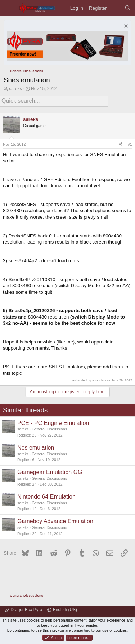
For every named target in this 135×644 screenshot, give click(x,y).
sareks (15, 89)
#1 (130, 144)
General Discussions (49, 429)
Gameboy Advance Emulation (55, 521)
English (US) (62, 610)
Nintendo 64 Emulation (46, 497)
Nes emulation (36, 448)
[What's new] (116, 8)
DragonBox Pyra (24, 610)
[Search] (128, 8)
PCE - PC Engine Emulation (53, 423)
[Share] (121, 145)
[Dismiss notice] (125, 27)
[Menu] (9, 8)
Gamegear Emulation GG (50, 472)
